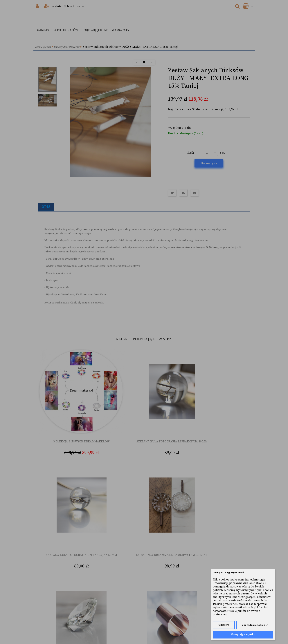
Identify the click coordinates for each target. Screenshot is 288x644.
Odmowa (224, 625)
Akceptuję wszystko (243, 635)
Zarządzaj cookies (253, 625)
